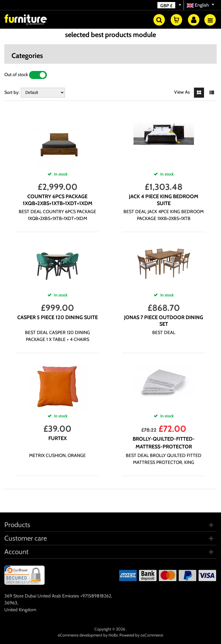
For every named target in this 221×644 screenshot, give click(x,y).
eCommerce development (80, 635)
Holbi (113, 635)
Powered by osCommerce (141, 635)
